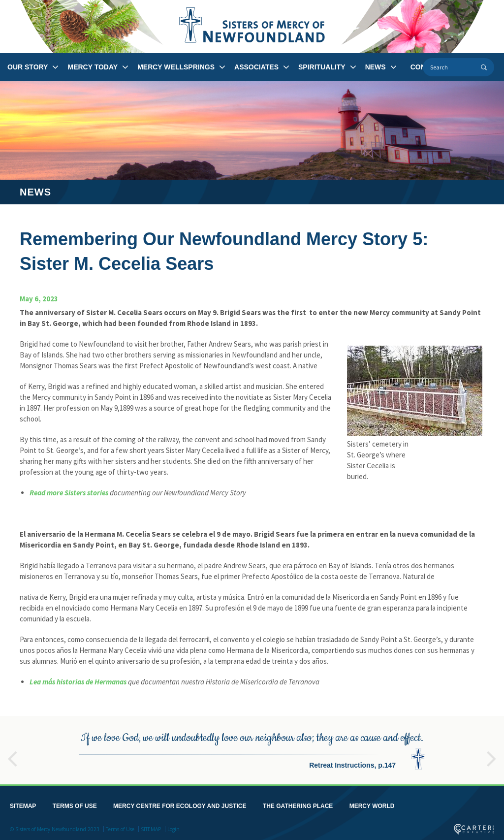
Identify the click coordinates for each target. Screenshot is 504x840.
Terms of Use (120, 827)
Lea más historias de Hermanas (78, 682)
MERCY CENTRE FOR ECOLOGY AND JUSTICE (180, 804)
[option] (252, 748)
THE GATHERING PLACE (298, 804)
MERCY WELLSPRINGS (176, 67)
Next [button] (492, 752)
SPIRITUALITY (322, 67)
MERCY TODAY (93, 67)
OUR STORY (28, 67)
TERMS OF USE (75, 804)
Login (173, 827)
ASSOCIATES (256, 67)
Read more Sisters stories (69, 493)
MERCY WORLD (372, 804)
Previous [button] (12, 752)
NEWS (376, 67)
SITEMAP (23, 804)
